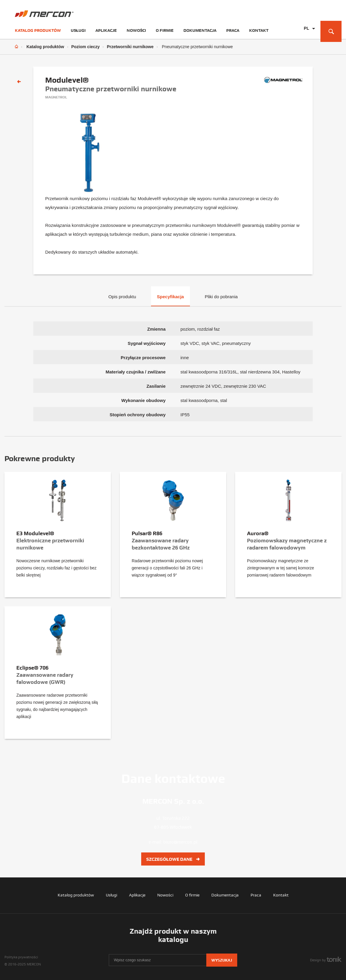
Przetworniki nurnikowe (130, 47)
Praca (233, 30)
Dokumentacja (200, 30)
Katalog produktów (38, 30)
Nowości (136, 30)
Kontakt (259, 30)
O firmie (165, 30)
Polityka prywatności (21, 957)
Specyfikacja (170, 297)
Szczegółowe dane (173, 859)
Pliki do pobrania (221, 297)
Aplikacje (106, 30)
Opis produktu (122, 297)
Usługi (78, 30)
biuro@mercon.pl (180, 842)
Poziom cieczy (86, 47)
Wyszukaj (222, 960)
